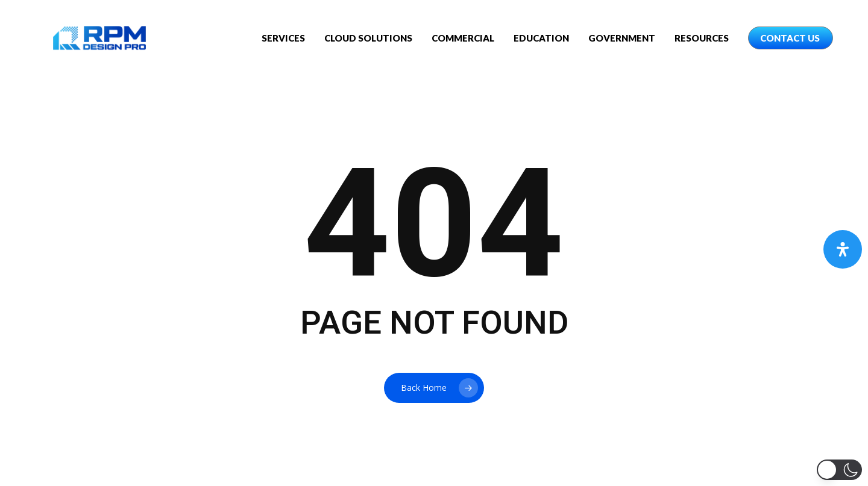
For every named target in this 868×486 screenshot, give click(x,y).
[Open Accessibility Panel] (843, 249)
